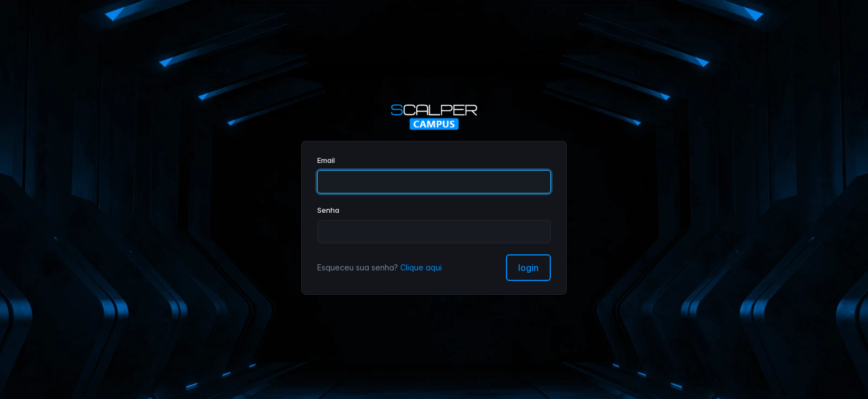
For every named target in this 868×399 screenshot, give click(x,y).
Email (326, 160)
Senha (328, 210)
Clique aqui (421, 267)
